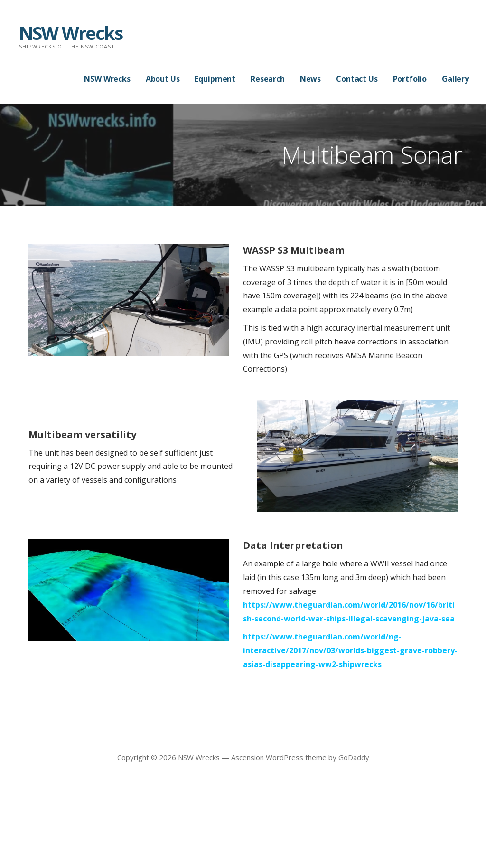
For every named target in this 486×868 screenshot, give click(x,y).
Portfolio (410, 79)
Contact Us (357, 79)
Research (268, 79)
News (310, 79)
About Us (163, 79)
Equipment (215, 79)
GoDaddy (354, 757)
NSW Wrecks (71, 33)
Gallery (455, 79)
